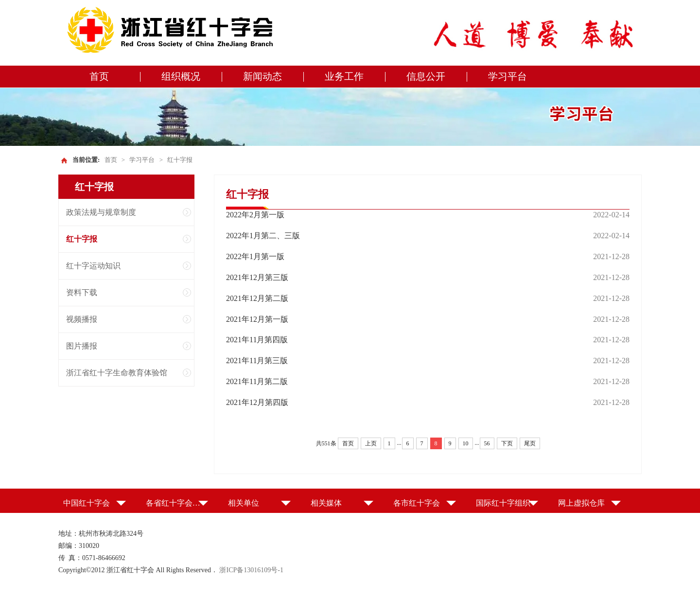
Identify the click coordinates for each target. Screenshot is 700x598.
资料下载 (82, 292)
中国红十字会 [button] (87, 503)
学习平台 (507, 76)
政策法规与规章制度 (101, 212)
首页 (99, 76)
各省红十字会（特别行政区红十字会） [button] (177, 503)
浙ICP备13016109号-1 (251, 570)
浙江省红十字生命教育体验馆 (117, 373)
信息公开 (426, 76)
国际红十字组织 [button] (503, 503)
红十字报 (180, 160)
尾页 (530, 443)
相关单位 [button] (244, 503)
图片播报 (82, 346)
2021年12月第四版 (257, 402)
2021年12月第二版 (257, 298)
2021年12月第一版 (257, 319)
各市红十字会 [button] (417, 503)
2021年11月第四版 (257, 340)
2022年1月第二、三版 (263, 236)
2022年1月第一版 (255, 256)
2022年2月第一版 (255, 215)
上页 (371, 443)
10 (466, 443)
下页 (507, 443)
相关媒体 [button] (326, 503)
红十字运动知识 (93, 266)
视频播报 (82, 319)
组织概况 (181, 76)
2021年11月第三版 (257, 361)
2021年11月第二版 (257, 381)
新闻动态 (262, 76)
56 (487, 443)
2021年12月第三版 (257, 277)
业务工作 (344, 76)
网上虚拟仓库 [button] (581, 503)
